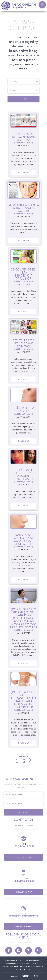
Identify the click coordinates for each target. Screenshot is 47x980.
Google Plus (29, 950)
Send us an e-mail (24, 927)
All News (19, 143)
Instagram (19, 950)
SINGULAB (30, 975)
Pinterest (38, 950)
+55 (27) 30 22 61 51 (23, 846)
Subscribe (24, 812)
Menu (42, 5)
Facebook (9, 950)
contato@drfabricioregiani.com (23, 916)
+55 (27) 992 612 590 (23, 881)
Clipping (28, 143)
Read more (23, 173)
